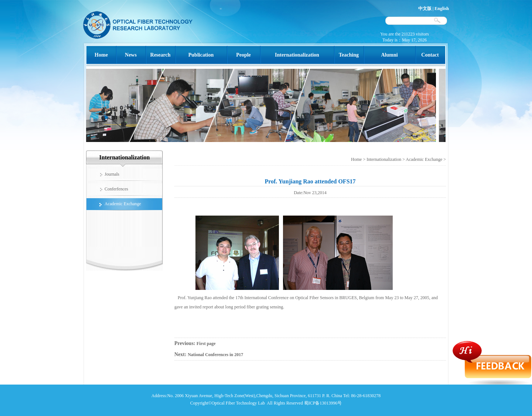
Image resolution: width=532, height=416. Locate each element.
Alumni (389, 55)
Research (161, 55)
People (243, 55)
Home (101, 55)
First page (206, 344)
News (131, 55)
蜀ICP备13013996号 (323, 403)
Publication (201, 55)
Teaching (349, 55)
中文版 (425, 9)
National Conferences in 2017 (215, 355)
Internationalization (297, 55)
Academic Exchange (424, 159)
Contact (430, 55)
